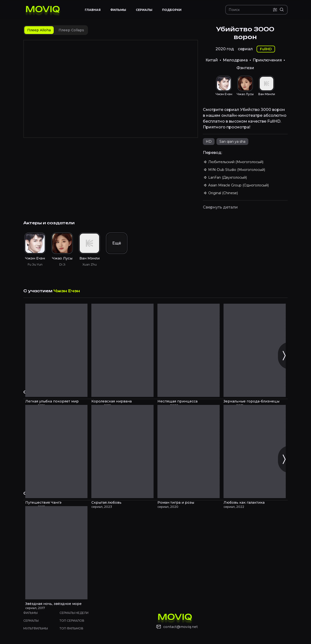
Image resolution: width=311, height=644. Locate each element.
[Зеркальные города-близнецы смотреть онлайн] (255, 350)
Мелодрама (235, 60)
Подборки (172, 10)
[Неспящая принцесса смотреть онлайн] (189, 350)
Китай (212, 60)
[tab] (39, 30)
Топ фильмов (71, 628)
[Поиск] (251, 10)
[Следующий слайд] (284, 356)
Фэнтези (245, 68)
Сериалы (31, 621)
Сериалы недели (74, 613)
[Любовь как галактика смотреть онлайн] (255, 452)
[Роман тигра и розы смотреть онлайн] (189, 452)
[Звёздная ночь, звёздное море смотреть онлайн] (56, 553)
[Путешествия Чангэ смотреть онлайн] (56, 452)
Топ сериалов (72, 621)
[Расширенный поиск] (282, 10)
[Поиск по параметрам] (275, 10)
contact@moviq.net (181, 627)
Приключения (267, 60)
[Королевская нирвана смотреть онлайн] (122, 350)
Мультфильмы (36, 628)
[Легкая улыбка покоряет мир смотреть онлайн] (56, 350)
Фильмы (30, 613)
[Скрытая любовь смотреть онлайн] (122, 452)
